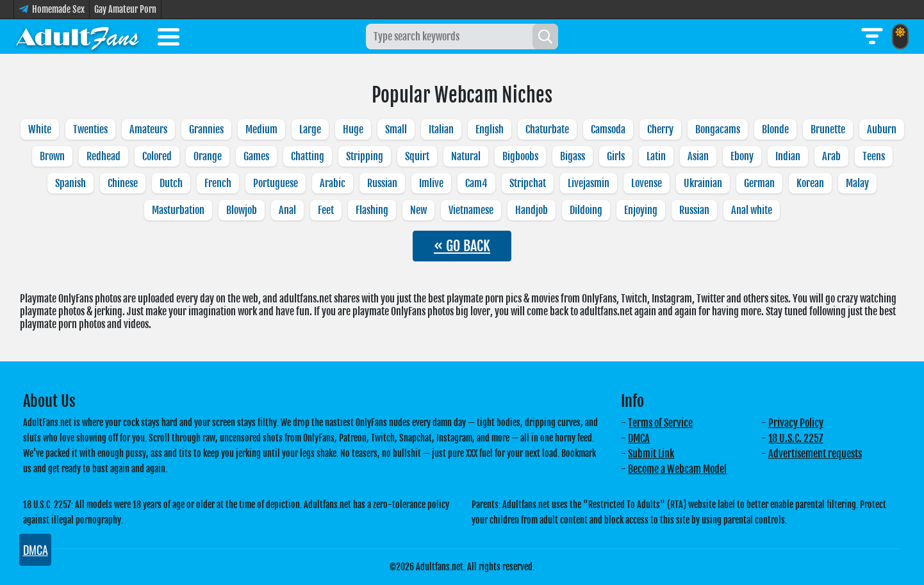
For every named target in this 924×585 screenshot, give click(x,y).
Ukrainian (703, 183)
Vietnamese (471, 210)
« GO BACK (462, 246)
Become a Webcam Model (677, 469)
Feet (326, 210)
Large (310, 129)
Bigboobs (520, 156)
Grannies (206, 129)
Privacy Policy (796, 423)
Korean (810, 183)
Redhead (103, 156)
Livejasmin (589, 183)
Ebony (742, 156)
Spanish (70, 183)
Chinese (123, 183)
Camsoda (608, 129)
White (40, 129)
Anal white (752, 210)
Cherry (660, 129)
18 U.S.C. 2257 (796, 438)
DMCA (639, 438)
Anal (287, 210)
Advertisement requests (815, 454)
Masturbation (178, 210)
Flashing (372, 210)
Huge (353, 129)
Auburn (882, 129)
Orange (208, 156)
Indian (788, 156)
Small (396, 129)
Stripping (365, 156)
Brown (52, 156)
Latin (656, 156)
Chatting (308, 156)
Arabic (333, 183)
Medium (261, 129)
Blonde (775, 129)
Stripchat (528, 183)
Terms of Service (660, 423)
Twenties (90, 129)
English (490, 129)
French (218, 183)
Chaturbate (547, 129)
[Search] (545, 37)
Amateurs (148, 129)
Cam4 (476, 183)
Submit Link (651, 454)
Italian (441, 129)
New (418, 210)
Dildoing (586, 210)
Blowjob (242, 210)
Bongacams (718, 129)
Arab (831, 156)
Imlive (431, 183)
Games (256, 156)
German (759, 183)
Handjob (532, 210)
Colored (157, 156)
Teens (874, 156)
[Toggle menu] (169, 39)
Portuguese (276, 183)
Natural (466, 156)
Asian (698, 156)
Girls (616, 156)
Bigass (573, 156)
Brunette (828, 129)
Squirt (417, 156)
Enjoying (641, 210)
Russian (382, 183)
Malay (857, 183)
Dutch (171, 183)
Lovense (647, 183)
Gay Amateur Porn (125, 9)
